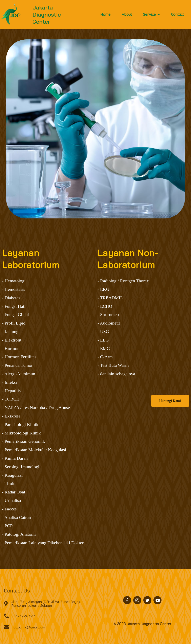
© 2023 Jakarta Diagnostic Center (142, 624)
